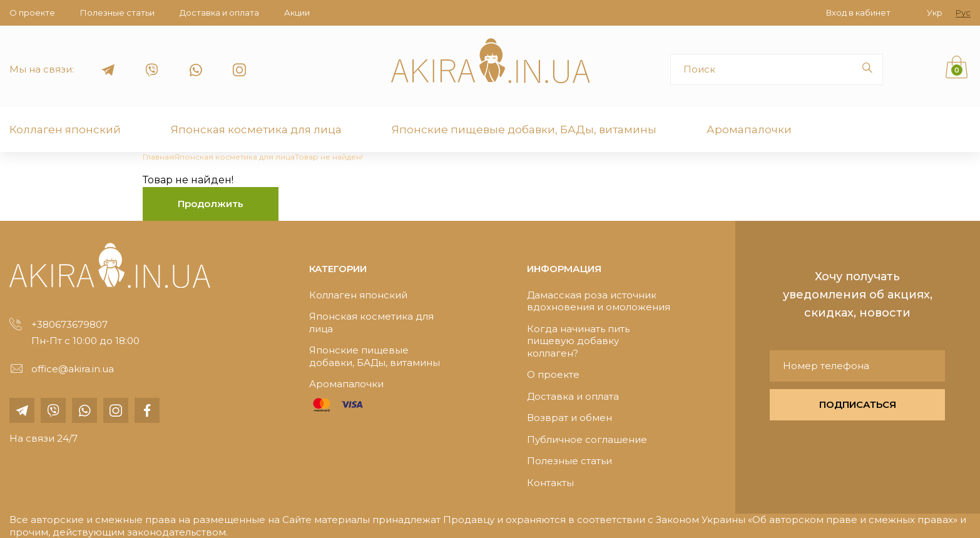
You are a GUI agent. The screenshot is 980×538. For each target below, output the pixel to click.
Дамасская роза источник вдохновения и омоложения (599, 301)
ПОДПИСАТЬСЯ (858, 404)
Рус (963, 13)
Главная (158, 157)
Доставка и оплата (219, 13)
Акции (297, 13)
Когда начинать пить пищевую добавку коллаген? (578, 341)
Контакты (550, 483)
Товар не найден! (329, 157)
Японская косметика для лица (256, 129)
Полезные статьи (117, 13)
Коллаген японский (65, 129)
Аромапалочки (749, 129)
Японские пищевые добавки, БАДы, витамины (524, 129)
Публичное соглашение (587, 439)
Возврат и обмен (569, 418)
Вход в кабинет (858, 13)
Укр (935, 13)
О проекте (32, 13)
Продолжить (211, 204)
